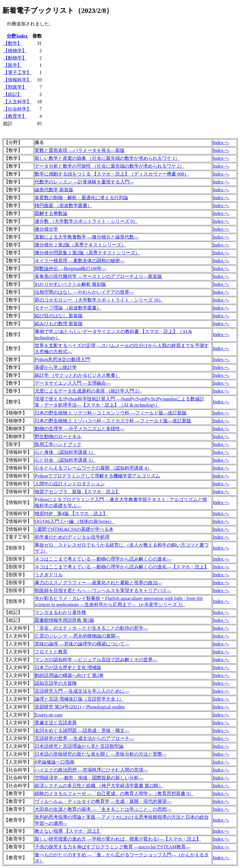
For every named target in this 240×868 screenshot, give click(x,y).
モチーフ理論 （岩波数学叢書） (68, 308)
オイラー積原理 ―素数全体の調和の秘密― (80, 261)
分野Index (17, 36)
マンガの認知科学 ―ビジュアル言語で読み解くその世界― (96, 660)
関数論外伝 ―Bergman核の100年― (71, 268)
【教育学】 (15, 116)
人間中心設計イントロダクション (70, 484)
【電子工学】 (17, 72)
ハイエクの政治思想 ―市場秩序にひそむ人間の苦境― (91, 770)
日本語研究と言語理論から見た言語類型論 (79, 746)
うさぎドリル (49, 575)
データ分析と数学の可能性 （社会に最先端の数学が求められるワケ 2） (109, 166)
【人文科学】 (17, 102)
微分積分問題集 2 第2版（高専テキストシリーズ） (87, 253)
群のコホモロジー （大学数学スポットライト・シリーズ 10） (99, 300)
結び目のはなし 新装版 (59, 316)
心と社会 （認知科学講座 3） (65, 460)
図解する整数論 (51, 213)
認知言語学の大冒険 (56, 683)
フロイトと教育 (51, 652)
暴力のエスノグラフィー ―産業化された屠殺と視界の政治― (98, 583)
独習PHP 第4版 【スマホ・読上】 (71, 513)
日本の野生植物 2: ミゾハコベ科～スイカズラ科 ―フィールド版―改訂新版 (113, 421)
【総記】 (13, 94)
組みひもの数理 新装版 (59, 324)
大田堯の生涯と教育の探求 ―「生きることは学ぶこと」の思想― (103, 809)
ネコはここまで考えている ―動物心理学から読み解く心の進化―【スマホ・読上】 (122, 567)
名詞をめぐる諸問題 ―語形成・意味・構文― (82, 730)
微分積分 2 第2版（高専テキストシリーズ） (80, 245)
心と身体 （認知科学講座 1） (65, 452)
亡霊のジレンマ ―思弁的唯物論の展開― (77, 636)
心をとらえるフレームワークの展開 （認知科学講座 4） (93, 468)
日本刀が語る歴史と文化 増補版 (68, 667)
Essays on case (49, 715)
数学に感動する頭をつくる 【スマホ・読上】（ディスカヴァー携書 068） (112, 174)
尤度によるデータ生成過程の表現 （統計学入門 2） (88, 391)
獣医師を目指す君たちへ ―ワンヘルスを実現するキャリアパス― (103, 590)
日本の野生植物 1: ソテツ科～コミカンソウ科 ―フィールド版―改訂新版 (111, 413)
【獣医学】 (15, 87)
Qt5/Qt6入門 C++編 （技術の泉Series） (74, 521)
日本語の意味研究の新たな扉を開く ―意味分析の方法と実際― (101, 754)
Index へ (221, 142)
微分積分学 (46, 229)
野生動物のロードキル (58, 436)
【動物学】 (15, 58)
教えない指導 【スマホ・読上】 (68, 831)
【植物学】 (15, 51)
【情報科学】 (17, 80)
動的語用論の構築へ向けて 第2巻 (69, 675)
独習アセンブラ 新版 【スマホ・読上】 (77, 492)
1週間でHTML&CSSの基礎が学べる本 (74, 529)
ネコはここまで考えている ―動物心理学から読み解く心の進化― (103, 559)
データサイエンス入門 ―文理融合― (73, 383)
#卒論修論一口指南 (55, 762)
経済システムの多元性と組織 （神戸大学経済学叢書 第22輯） (99, 786)
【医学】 (13, 65)
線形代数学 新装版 (54, 190)
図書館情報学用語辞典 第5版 (65, 620)
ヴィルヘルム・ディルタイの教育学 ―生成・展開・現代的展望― (103, 801)
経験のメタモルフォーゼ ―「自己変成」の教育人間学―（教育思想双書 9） (114, 793)
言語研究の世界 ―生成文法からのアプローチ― (84, 738)
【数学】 (13, 43)
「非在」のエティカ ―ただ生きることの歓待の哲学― (91, 628)
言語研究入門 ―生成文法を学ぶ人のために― (82, 691)
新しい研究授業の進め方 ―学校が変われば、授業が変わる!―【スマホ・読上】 (118, 839)
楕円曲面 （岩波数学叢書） (63, 205)
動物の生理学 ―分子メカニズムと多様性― (80, 429)
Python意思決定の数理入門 (62, 359)
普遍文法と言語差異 (56, 723)
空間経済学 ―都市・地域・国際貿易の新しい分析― (89, 778)
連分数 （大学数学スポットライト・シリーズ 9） (86, 221)
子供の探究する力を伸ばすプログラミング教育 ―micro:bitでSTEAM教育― (113, 847)
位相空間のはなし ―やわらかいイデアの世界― (84, 292)
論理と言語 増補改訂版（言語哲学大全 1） (79, 699)
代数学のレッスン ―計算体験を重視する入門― (84, 182)
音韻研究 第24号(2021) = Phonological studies (80, 707)
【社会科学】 (17, 109)
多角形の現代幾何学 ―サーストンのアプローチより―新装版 (98, 276)
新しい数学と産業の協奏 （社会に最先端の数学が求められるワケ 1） (107, 158)
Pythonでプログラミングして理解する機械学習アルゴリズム (97, 476)
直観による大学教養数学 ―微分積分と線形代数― (87, 237)
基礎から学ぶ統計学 (56, 367)
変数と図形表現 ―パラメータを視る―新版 (80, 150)
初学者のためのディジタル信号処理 (72, 537)
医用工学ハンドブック (58, 444)
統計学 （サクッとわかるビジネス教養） (77, 375)
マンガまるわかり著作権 (60, 612)
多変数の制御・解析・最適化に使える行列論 (81, 198)
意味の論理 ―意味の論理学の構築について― (82, 644)
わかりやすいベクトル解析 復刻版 (70, 284)
